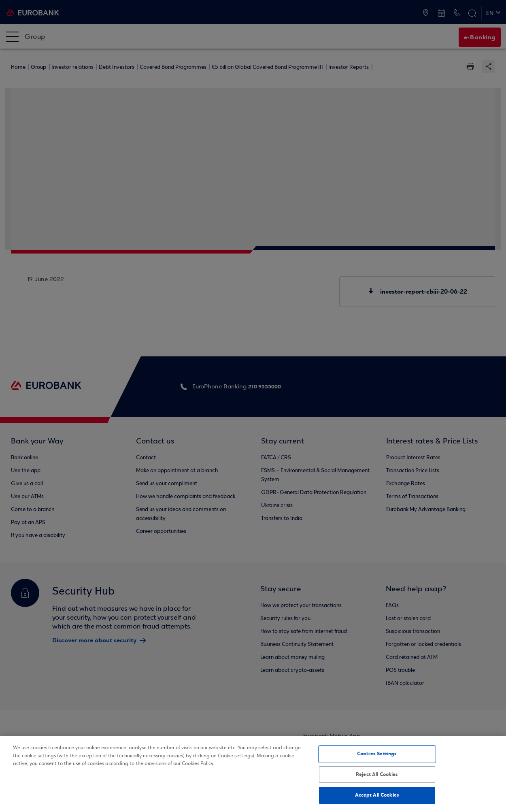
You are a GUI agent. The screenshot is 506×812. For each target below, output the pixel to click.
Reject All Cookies (377, 774)
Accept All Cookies (377, 795)
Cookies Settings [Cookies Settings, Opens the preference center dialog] (377, 754)
